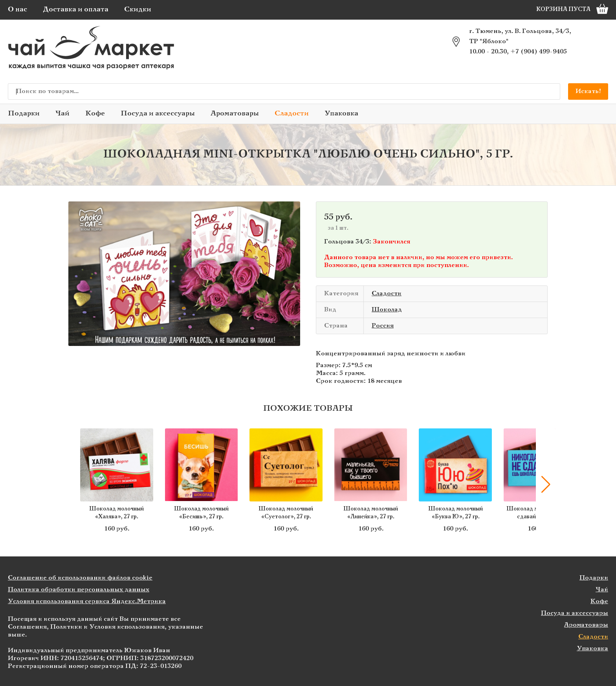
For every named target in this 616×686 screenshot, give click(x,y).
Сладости (292, 114)
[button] (546, 485)
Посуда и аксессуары (158, 114)
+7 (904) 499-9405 (539, 52)
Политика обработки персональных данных (79, 590)
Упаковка (341, 114)
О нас (17, 10)
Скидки (138, 10)
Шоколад (387, 310)
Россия (383, 326)
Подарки (24, 114)
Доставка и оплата (76, 10)
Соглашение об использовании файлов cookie (80, 578)
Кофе (95, 114)
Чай (62, 114)
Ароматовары (235, 114)
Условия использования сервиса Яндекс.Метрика (87, 601)
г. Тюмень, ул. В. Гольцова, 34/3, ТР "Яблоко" (520, 36)
